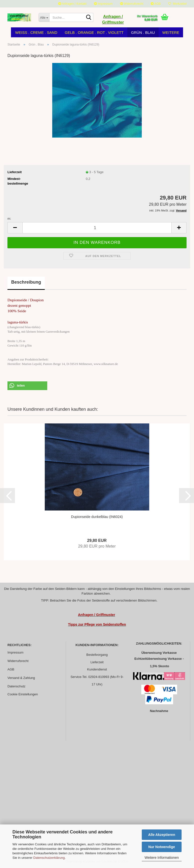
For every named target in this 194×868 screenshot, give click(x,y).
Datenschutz (16, 686)
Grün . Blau (143, 32)
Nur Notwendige (162, 847)
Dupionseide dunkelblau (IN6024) (97, 517)
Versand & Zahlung (21, 678)
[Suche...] (44, 17)
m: (9, 219)
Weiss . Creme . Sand (36, 32)
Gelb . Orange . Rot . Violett (94, 32)
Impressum (103, 4)
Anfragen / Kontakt (72, 4)
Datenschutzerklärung (49, 858)
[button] (27, 386)
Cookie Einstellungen (23, 694)
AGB (156, 4)
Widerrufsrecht (132, 4)
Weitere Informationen (162, 858)
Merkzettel (177, 4)
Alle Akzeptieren (162, 835)
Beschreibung (26, 282)
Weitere (171, 32)
